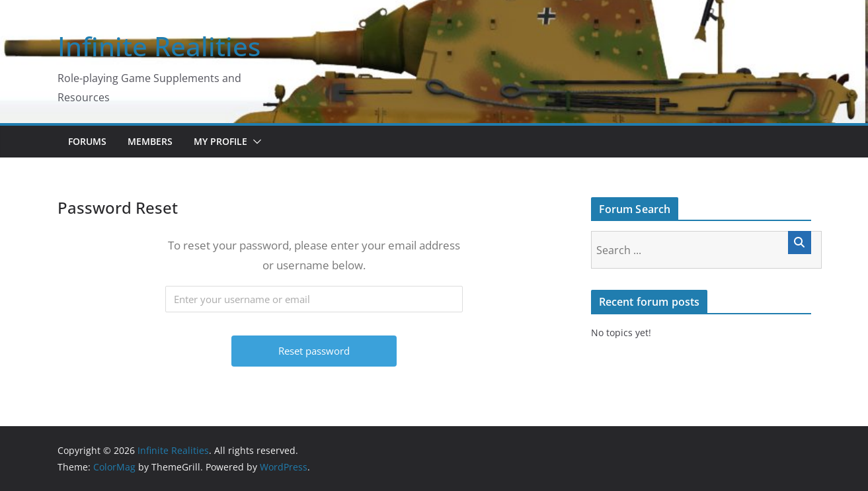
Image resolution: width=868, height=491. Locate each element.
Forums (87, 141)
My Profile (220, 141)
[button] (255, 142)
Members (150, 141)
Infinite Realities (159, 46)
